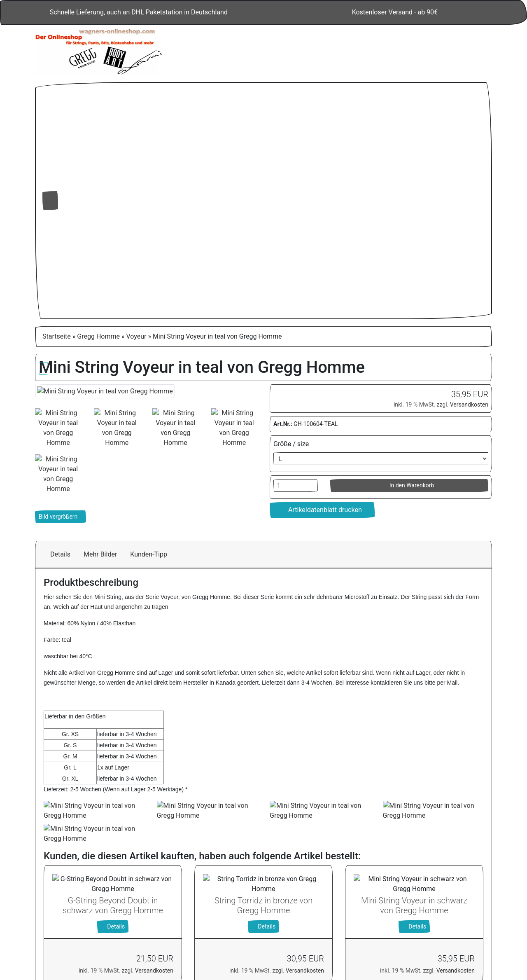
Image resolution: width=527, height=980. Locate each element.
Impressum (440, 942)
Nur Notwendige (419, 900)
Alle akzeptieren (419, 878)
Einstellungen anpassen (418, 919)
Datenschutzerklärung (386, 942)
